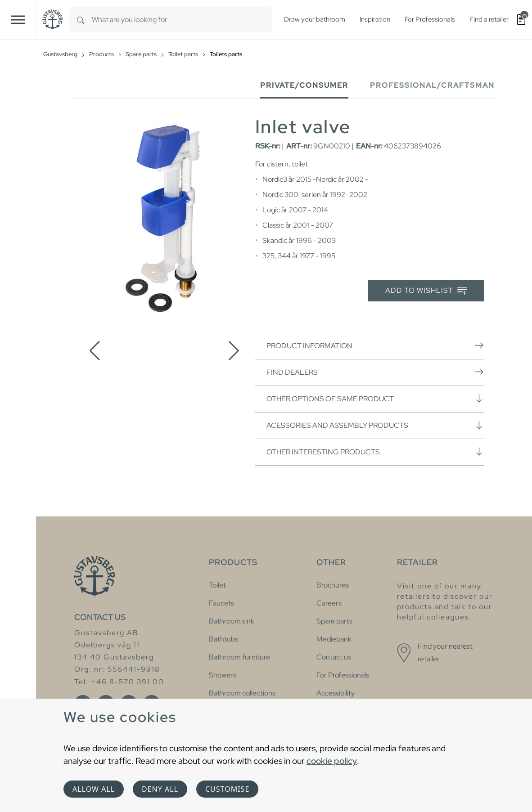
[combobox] (182, 20)
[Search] (81, 20)
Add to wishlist (426, 291)
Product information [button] (375, 345)
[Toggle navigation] (18, 20)
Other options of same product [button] (375, 399)
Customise (227, 789)
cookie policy (332, 761)
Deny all (160, 789)
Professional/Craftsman (432, 85)
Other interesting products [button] (375, 452)
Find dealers (375, 372)
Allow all (94, 789)
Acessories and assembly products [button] (375, 425)
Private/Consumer (304, 85)
